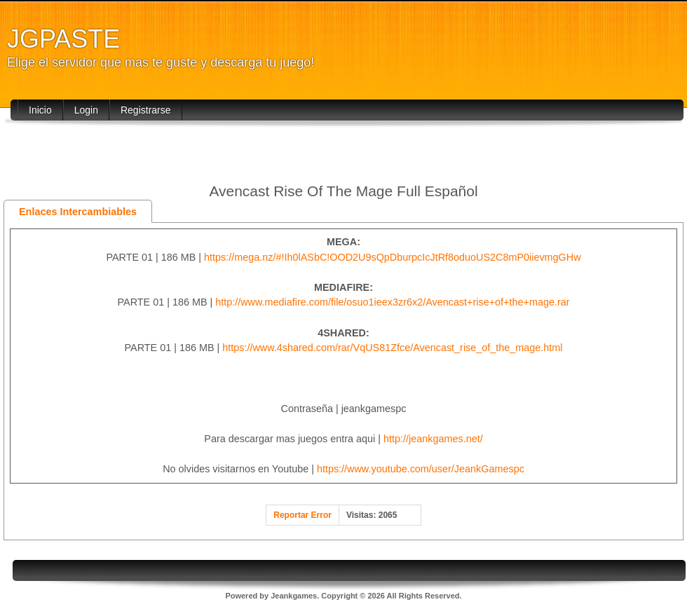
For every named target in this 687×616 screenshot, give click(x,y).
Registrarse (146, 110)
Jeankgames (294, 596)
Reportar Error (302, 515)
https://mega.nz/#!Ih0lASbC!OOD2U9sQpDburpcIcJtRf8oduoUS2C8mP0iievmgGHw (392, 257)
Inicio (40, 110)
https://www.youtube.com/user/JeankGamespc (421, 469)
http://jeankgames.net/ (433, 439)
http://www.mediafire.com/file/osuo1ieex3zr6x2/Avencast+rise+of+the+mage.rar (392, 302)
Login (86, 110)
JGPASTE (63, 39)
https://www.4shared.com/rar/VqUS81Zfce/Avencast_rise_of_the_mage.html (392, 348)
